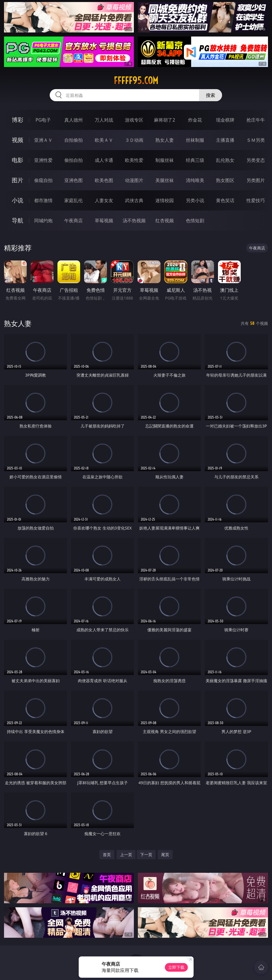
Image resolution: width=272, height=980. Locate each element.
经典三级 (195, 160)
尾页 (165, 855)
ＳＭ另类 (256, 140)
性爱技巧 (256, 200)
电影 (18, 160)
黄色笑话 (225, 200)
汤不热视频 (134, 220)
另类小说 (195, 200)
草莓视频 (104, 220)
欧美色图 (104, 180)
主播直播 (225, 140)
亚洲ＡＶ (43, 140)
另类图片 (256, 180)
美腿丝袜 (165, 180)
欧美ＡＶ (104, 140)
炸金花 (195, 120)
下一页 (146, 855)
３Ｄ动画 (134, 140)
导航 (18, 220)
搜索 (211, 95)
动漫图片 (134, 180)
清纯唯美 (195, 180)
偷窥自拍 (43, 180)
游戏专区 (134, 120)
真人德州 (74, 120)
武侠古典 (134, 200)
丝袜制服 (195, 140)
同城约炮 (43, 220)
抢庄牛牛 (256, 120)
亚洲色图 (74, 180)
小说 (18, 200)
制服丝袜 (165, 160)
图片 (18, 180)
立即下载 (176, 967)
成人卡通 (104, 160)
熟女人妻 (165, 140)
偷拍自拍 (74, 160)
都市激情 (43, 200)
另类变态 (256, 160)
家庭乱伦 (74, 200)
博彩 (18, 120)
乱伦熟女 (225, 160)
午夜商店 (74, 220)
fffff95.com (136, 80)
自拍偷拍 (74, 140)
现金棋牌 (225, 120)
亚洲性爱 (43, 160)
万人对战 (104, 120)
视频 (18, 140)
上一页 (126, 855)
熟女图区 (225, 180)
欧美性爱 (134, 160)
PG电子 (43, 120)
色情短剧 (195, 220)
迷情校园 (165, 200)
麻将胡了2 (164, 120)
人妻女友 (104, 200)
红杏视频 (165, 220)
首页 (107, 855)
